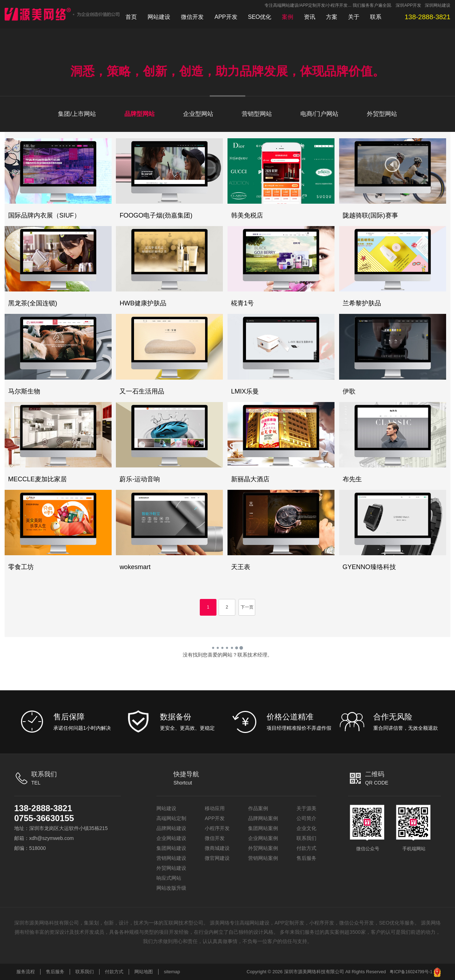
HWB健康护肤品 (143, 303)
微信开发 (192, 17)
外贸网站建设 (171, 868)
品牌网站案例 (263, 818)
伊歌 (349, 391)
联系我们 (306, 838)
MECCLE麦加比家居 (38, 479)
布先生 (352, 479)
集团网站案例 (263, 828)
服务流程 (26, 972)
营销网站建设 (171, 858)
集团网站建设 (171, 848)
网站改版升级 (171, 888)
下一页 (247, 607)
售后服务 (306, 858)
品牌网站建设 (171, 828)
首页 (131, 17)
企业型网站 (198, 114)
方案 (332, 17)
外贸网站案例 (263, 848)
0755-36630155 (44, 818)
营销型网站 (257, 114)
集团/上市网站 (77, 114)
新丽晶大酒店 (250, 479)
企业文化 (306, 828)
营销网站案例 (263, 858)
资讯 (310, 17)
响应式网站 (169, 878)
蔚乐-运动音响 (140, 479)
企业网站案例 (263, 838)
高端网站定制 (171, 818)
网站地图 (144, 972)
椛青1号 (242, 303)
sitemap (172, 972)
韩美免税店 (247, 215)
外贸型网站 (382, 114)
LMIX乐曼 (245, 391)
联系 (376, 17)
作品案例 (258, 808)
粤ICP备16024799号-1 (411, 972)
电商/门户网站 (319, 114)
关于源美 (306, 808)
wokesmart (135, 567)
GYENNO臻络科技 (369, 567)
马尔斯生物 (24, 391)
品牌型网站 (140, 114)
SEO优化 (260, 17)
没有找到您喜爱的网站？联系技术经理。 (227, 655)
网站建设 (159, 17)
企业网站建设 (171, 838)
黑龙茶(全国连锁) (33, 303)
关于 (354, 17)
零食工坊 (21, 567)
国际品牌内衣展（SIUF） (44, 215)
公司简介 (306, 818)
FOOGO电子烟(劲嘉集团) (156, 215)
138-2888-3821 (43, 808)
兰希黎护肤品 (362, 303)
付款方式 (306, 848)
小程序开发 (217, 828)
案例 (288, 17)
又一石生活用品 (142, 391)
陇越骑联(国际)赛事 (370, 215)
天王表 (241, 567)
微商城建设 (217, 848)
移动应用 (215, 808)
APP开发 (226, 17)
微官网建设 (217, 858)
